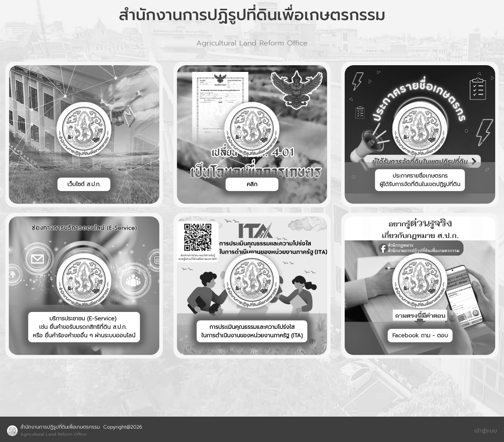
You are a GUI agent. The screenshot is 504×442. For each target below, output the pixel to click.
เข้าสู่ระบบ (486, 431)
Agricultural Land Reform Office (53, 434)
